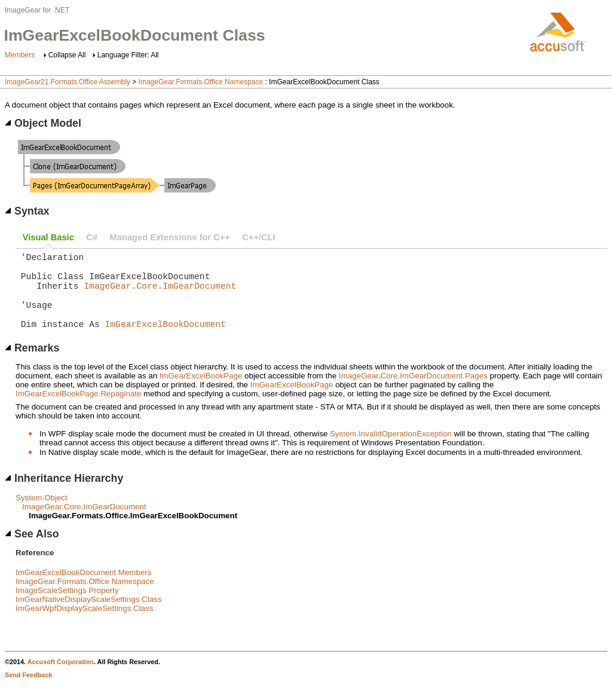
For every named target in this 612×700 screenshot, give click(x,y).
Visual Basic (48, 237)
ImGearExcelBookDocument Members (83, 589)
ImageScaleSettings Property (67, 607)
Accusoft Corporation (61, 678)
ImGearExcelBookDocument (166, 340)
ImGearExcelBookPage (201, 392)
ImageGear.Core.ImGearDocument (160, 295)
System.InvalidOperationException (391, 450)
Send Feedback (28, 692)
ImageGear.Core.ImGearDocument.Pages (413, 392)
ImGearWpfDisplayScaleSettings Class (84, 625)
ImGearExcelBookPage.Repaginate (78, 410)
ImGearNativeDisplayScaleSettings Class (88, 616)
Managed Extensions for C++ (170, 237)
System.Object (42, 514)
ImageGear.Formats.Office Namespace (201, 82)
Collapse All (67, 55)
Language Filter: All (128, 55)
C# (92, 237)
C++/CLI (258, 237)
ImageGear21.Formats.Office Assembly (68, 82)
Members (20, 55)
